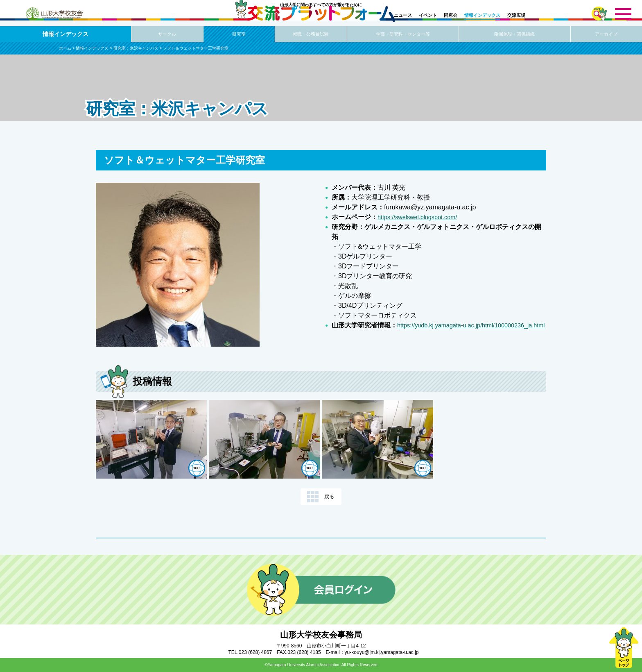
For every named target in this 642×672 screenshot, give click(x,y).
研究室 (239, 34)
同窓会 (451, 15)
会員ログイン (321, 590)
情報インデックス (482, 15)
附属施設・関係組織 (515, 34)
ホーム (65, 48)
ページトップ (624, 647)
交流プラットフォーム (321, 19)
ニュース (403, 15)
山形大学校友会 (54, 14)
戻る (329, 497)
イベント (428, 15)
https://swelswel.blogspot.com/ (422, 217)
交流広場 (516, 15)
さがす (599, 14)
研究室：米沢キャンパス (136, 48)
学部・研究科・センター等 (403, 34)
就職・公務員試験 (311, 34)
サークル (167, 34)
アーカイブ (606, 34)
